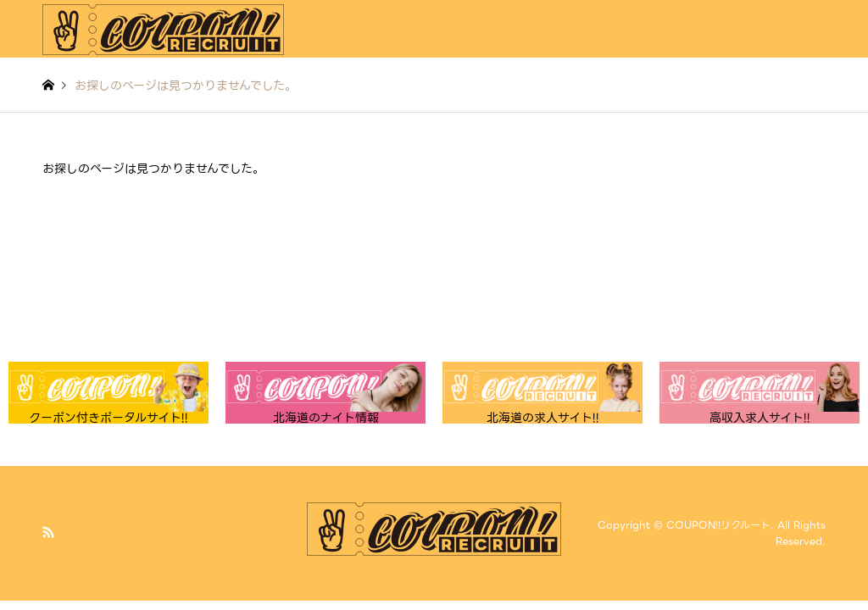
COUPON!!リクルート (718, 525)
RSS (48, 532)
